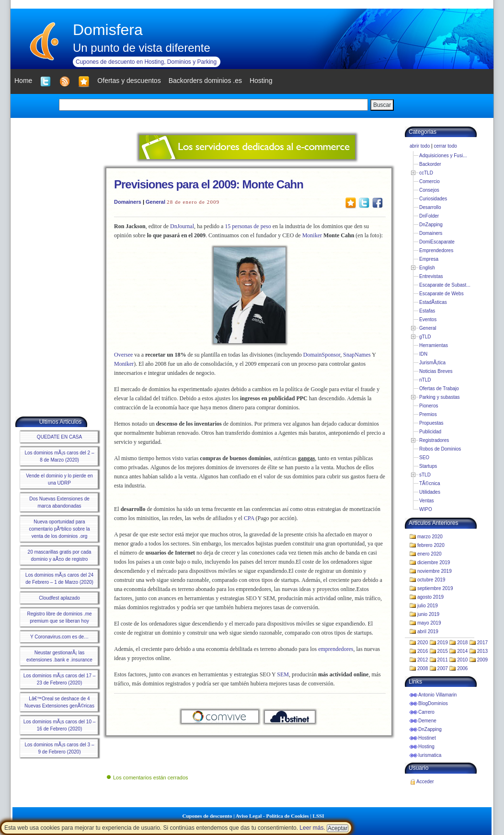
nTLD (425, 380)
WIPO (426, 509)
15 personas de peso (248, 226)
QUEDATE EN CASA (59, 437)
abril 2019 (428, 632)
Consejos (429, 190)
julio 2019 (428, 606)
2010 (462, 660)
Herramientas (434, 345)
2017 (482, 643)
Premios (428, 414)
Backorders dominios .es (205, 81)
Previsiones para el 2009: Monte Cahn (209, 184)
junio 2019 (428, 614)
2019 (443, 643)
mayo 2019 (429, 623)
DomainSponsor (322, 355)
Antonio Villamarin (437, 695)
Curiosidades (433, 199)
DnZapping (431, 225)
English (427, 268)
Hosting (426, 747)
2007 (443, 668)
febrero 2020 (431, 545)
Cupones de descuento (207, 816)
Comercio (430, 181)
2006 (462, 668)
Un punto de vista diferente (142, 48)
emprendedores (336, 649)
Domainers (128, 202)
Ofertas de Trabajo (439, 389)
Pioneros (429, 406)
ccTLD (426, 173)
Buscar (382, 105)
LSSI (319, 816)
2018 (462, 643)
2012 (423, 660)
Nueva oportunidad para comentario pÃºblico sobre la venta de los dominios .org (59, 529)
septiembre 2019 (435, 588)
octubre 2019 (431, 580)
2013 (482, 651)
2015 (443, 651)
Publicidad (430, 432)
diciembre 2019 (434, 562)
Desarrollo (430, 207)
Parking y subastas (440, 397)
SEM (283, 674)
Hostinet (427, 738)
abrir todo (420, 146)
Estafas (427, 311)
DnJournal (182, 226)
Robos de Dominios (440, 449)
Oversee (123, 355)
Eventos (428, 319)
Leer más (311, 828)
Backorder (430, 164)
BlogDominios (433, 703)
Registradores (434, 440)
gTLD (425, 337)
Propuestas (431, 423)
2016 (423, 651)
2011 (443, 660)
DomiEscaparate (437, 242)
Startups (428, 466)
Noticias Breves (436, 371)
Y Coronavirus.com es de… (59, 637)
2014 (462, 651)
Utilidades (430, 492)
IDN (423, 354)
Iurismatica (430, 755)
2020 (423, 643)
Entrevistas (431, 276)
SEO (424, 458)
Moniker (312, 235)
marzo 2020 (430, 537)
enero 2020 (430, 554)
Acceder (425, 782)
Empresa (429, 259)
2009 (482, 660)
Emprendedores (436, 250)
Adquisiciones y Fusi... (443, 156)
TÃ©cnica (430, 483)
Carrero (426, 712)
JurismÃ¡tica (432, 363)
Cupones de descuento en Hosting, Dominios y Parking (146, 62)
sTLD (425, 475)
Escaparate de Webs (441, 294)
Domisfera (108, 30)
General (155, 202)
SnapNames (357, 355)
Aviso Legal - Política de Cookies (272, 816)
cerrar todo (445, 146)
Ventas (427, 501)
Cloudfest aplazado (59, 598)
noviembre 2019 (435, 571)
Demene (427, 721)
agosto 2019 (430, 597)
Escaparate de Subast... (445, 285)
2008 (423, 668)
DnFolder (429, 216)
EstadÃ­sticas (433, 302)
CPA (249, 518)
